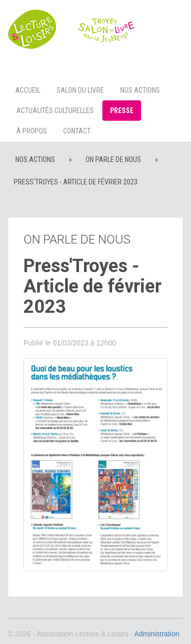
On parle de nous (113, 159)
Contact (77, 131)
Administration (157, 634)
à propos (32, 131)
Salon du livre (80, 90)
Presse (122, 111)
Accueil (28, 90)
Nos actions (140, 90)
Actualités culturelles (55, 111)
